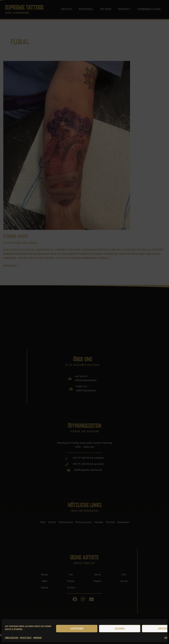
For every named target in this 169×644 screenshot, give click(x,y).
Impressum (37, 638)
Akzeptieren (77, 629)
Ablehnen (120, 629)
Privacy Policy (26, 638)
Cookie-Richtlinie (12, 638)
